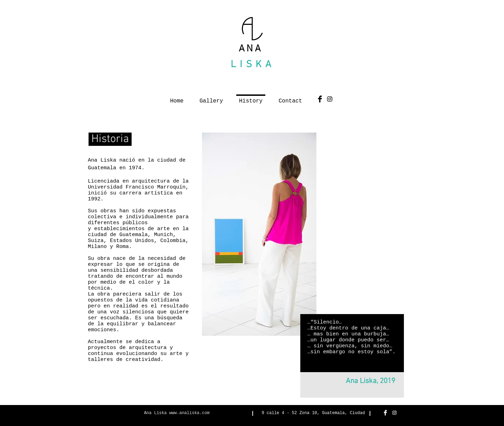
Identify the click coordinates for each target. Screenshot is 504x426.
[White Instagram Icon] (394, 413)
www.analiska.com (189, 413)
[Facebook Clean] (385, 413)
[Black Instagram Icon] (330, 99)
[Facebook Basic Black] (320, 99)
